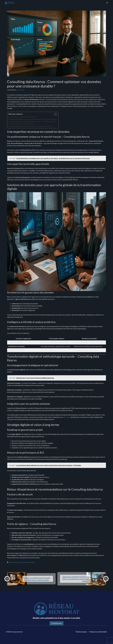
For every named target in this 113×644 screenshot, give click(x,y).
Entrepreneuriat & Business (17, 562)
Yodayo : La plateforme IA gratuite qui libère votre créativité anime (37, 579)
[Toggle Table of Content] (55, 114)
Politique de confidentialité (98, 632)
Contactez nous (56, 623)
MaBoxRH (67, 417)
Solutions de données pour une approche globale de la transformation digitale (33, 119)
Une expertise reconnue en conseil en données (23, 117)
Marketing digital (30, 562)
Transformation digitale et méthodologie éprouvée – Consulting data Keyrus (33, 121)
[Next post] (106, 579)
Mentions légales (81, 632)
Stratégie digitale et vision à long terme (21, 124)
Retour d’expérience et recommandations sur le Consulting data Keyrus (31, 126)
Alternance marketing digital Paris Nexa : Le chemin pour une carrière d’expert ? (76, 579)
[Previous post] (7, 579)
